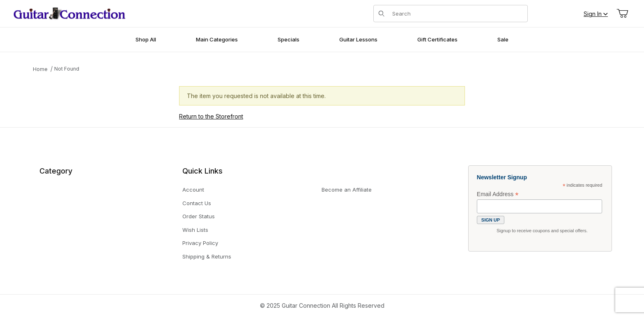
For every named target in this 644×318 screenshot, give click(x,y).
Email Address (498, 194)
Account (193, 190)
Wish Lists (195, 230)
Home (40, 69)
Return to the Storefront (211, 116)
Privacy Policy (200, 243)
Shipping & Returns (207, 256)
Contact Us (197, 203)
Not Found (67, 69)
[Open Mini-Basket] (622, 14)
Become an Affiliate (347, 190)
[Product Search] (457, 14)
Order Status (199, 216)
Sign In (596, 14)
